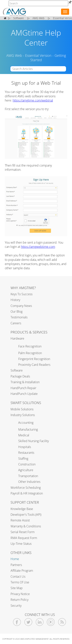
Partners (16, 565)
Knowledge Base (22, 509)
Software (17, 370)
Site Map (17, 588)
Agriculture (26, 470)
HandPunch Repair (23, 388)
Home (15, 559)
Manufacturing (28, 429)
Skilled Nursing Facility (34, 441)
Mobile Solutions (22, 409)
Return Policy (19, 600)
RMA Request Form (24, 538)
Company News (21, 306)
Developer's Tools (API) (26, 515)
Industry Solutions (23, 415)
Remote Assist (20, 520)
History (15, 300)
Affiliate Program (22, 571)
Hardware (17, 338)
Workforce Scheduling (26, 488)
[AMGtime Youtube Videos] (51, 622)
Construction (27, 464)
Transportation (28, 476)
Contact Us (18, 577)
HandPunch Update (24, 394)
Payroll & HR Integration (27, 493)
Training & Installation (25, 382)
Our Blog (17, 311)
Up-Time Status (21, 544)
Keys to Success (22, 294)
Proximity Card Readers (34, 365)
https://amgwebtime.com (38, 247)
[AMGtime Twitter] (28, 622)
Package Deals (20, 376)
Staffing (23, 459)
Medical (24, 435)
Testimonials (19, 317)
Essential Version (38, 55)
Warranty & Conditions (26, 526)
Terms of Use (20, 582)
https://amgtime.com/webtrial (33, 100)
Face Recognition (30, 346)
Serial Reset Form (23, 532)
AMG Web (14, 55)
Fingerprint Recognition (34, 359)
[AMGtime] (38, 3)
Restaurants (26, 453)
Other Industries (29, 482)
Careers (16, 323)
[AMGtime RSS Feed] (62, 622)
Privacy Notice (20, 594)
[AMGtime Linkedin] (40, 622)
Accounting (26, 423)
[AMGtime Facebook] (17, 622)
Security (16, 606)
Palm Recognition (30, 353)
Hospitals (25, 447)
